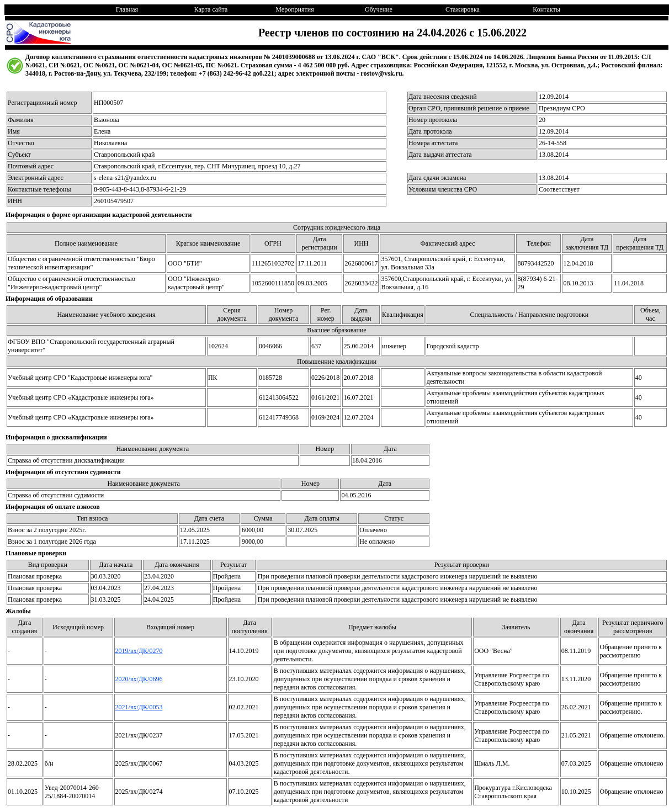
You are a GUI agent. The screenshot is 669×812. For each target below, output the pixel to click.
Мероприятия (294, 9)
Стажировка (463, 9)
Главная (127, 9)
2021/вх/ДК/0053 (139, 707)
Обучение (379, 9)
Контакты (546, 9)
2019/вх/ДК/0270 (139, 651)
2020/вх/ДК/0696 (139, 679)
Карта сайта (211, 9)
